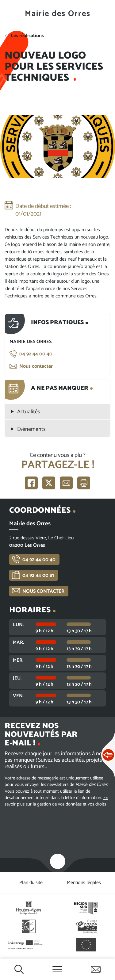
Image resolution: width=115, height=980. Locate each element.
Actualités (29, 412)
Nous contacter (36, 366)
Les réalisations (27, 36)
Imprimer (84, 483)
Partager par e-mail (66, 483)
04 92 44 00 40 (36, 354)
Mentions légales (84, 883)
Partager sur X (49, 483)
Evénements (31, 429)
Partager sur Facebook (31, 483)
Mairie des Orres (58, 14)
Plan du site (31, 883)
